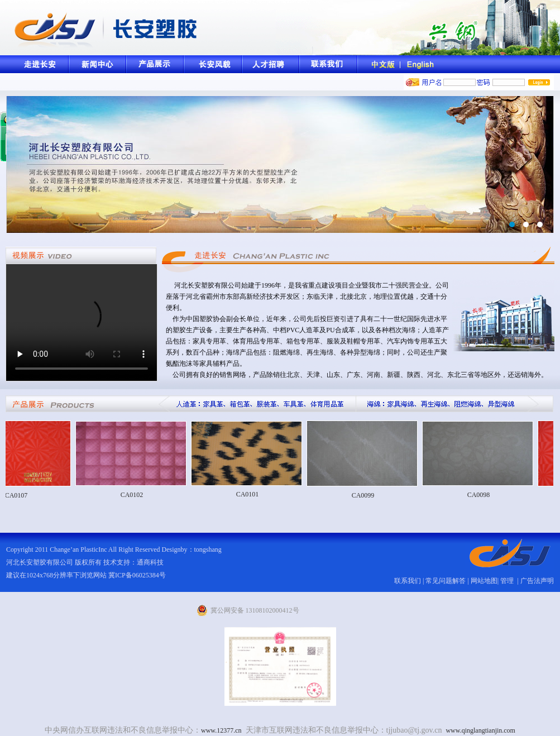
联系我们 (408, 581)
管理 (508, 581)
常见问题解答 (446, 581)
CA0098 (483, 495)
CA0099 (368, 495)
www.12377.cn (221, 730)
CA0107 (21, 495)
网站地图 (484, 581)
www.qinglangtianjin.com (480, 730)
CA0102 (137, 495)
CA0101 (252, 494)
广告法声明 (537, 581)
